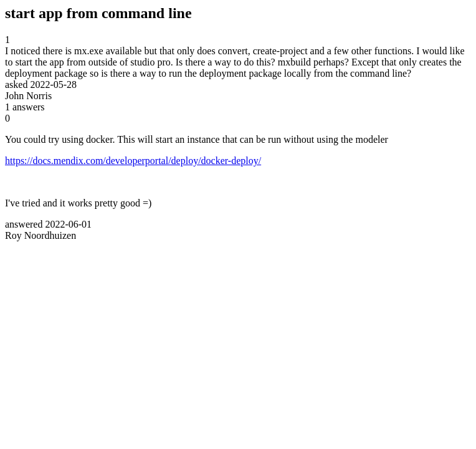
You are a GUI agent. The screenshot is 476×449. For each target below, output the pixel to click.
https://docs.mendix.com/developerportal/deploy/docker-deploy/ (133, 161)
